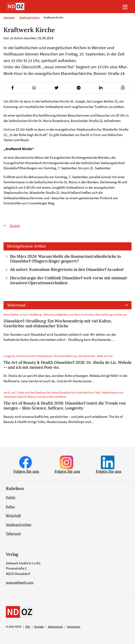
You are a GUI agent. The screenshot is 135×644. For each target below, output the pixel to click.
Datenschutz (55, 627)
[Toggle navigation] (125, 7)
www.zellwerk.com (20, 582)
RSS (28, 627)
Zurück (15, 226)
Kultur (10, 506)
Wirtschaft (13, 515)
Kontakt (39, 627)
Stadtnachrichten (29, 18)
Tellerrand (16, 305)
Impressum (74, 627)
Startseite (9, 18)
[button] (12, 88)
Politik (11, 497)
